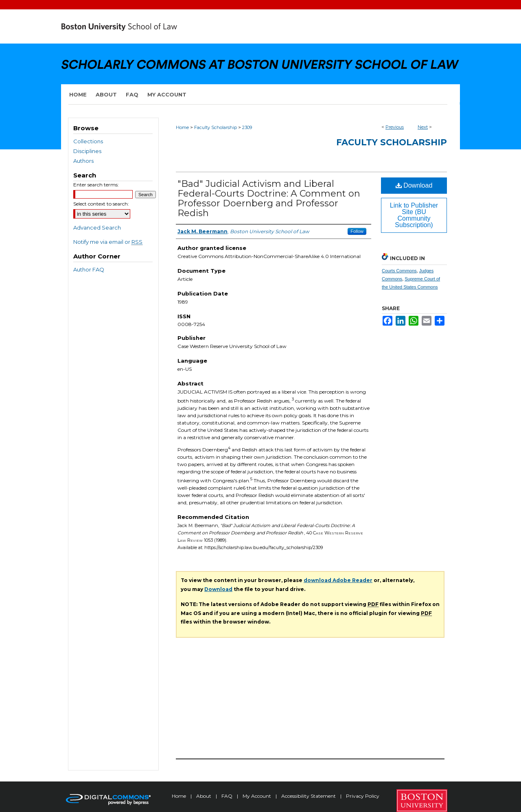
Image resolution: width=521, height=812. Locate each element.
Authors (83, 161)
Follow (357, 231)
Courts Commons (399, 271)
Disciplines (87, 151)
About (204, 796)
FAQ (228, 796)
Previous (395, 127)
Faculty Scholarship (216, 127)
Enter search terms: (96, 185)
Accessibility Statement (309, 796)
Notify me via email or (108, 242)
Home (182, 127)
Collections (88, 141)
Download (414, 185)
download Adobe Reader (338, 580)
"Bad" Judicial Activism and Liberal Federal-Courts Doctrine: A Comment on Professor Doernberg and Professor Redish (269, 198)
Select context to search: (101, 204)
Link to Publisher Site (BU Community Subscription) (414, 215)
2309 (247, 127)
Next (423, 127)
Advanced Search (97, 228)
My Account (257, 796)
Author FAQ (89, 269)
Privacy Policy (363, 796)
